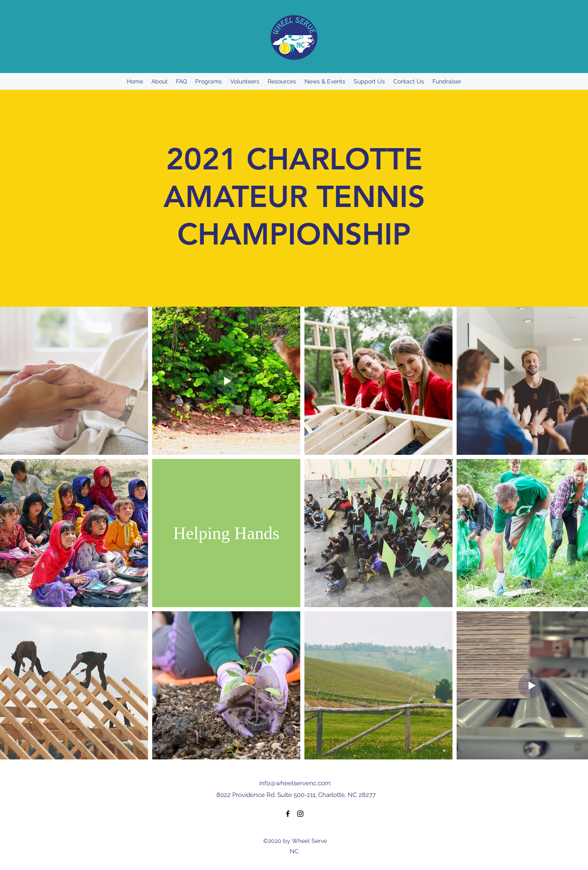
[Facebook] (288, 814)
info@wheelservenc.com (295, 783)
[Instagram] (300, 814)
